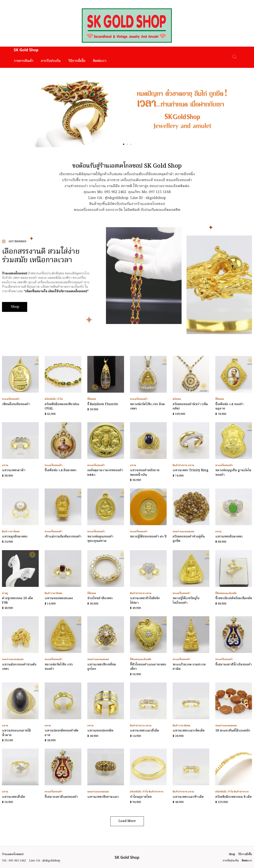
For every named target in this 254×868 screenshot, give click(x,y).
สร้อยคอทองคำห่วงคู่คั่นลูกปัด (189, 539)
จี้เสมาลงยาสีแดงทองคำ (61, 797)
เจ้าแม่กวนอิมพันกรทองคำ (63, 537)
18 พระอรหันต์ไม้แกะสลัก (233, 731)
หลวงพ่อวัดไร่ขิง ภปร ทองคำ (59, 667)
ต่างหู (5, 593)
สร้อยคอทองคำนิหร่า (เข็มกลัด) (190, 407)
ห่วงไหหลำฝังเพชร (100, 598)
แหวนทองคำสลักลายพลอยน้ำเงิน (145, 473)
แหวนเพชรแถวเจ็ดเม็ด (189, 731)
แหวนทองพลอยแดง (59, 598)
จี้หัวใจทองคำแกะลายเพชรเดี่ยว (148, 667)
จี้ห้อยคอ (92, 399)
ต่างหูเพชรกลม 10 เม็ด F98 (17, 601)
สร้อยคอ (177, 399)
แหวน (5, 465)
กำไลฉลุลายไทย (141, 797)
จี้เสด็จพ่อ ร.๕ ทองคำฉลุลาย (229, 407)
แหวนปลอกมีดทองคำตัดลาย (62, 733)
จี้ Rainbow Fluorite (103, 404)
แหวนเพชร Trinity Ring (190, 470)
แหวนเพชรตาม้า (14, 470)
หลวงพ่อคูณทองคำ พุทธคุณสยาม (100, 539)
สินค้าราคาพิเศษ (11, 532)
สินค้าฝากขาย (180, 465)
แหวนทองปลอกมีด (100, 731)
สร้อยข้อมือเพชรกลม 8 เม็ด (233, 797)
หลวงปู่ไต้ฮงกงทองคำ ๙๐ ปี (148, 537)
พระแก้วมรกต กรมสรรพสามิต (189, 667)
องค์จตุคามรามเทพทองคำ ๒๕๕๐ (105, 473)
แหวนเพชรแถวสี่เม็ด (144, 731)
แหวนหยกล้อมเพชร (229, 537)
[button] (124, 144)
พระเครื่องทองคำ (11, 399)
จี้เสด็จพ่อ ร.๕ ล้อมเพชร (61, 470)
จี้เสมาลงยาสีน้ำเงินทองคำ (234, 665)
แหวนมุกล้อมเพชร (15, 537)
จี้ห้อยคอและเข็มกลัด (226, 593)
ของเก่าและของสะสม (183, 532)
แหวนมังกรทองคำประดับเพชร (19, 667)
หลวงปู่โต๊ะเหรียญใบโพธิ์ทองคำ (186, 601)
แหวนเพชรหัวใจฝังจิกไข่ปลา (145, 601)
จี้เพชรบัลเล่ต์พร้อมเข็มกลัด (234, 598)
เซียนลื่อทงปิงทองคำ (16, 404)
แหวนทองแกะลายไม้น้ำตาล (16, 733)
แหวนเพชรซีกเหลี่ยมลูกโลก (102, 667)
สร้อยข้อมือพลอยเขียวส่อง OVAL (62, 407)
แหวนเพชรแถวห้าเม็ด (188, 797)
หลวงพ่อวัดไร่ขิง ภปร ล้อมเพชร (147, 407)
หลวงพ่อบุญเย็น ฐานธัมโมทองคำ (233, 473)
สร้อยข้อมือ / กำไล (54, 399)
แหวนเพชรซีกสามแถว (103, 797)
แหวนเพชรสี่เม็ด (13, 797)
